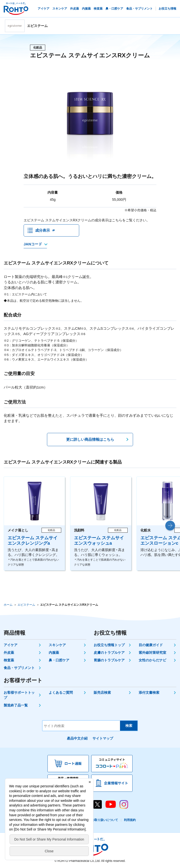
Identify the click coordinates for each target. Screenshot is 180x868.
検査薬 (9, 660)
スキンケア (57, 645)
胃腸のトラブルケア (109, 660)
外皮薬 (9, 653)
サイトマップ (103, 738)
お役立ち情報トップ (109, 645)
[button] (170, 526)
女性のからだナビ (152, 660)
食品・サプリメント (19, 668)
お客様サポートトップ (19, 695)
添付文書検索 (149, 692)
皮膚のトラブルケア (109, 653)
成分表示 (43, 230)
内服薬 (54, 653)
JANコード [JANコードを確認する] (33, 244)
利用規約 (130, 820)
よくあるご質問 (61, 692)
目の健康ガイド (151, 645)
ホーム (8, 605)
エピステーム (26, 605)
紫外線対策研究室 (152, 653)
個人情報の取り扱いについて (99, 820)
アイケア (11, 645)
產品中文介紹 (77, 738)
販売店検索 (102, 692)
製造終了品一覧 (16, 705)
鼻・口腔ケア (59, 660)
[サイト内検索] (81, 726)
